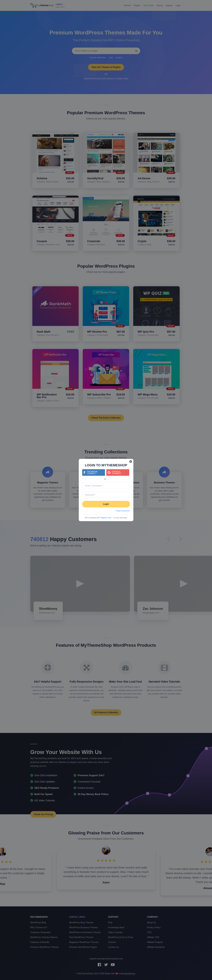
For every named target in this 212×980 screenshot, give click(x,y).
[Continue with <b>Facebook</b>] (94, 472)
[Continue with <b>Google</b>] (118, 472)
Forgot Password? (123, 511)
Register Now (106, 518)
